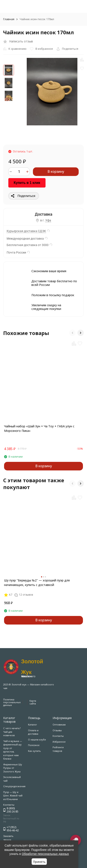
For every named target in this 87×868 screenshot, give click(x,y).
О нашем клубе (37, 740)
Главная (9, 19)
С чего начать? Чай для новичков (12, 732)
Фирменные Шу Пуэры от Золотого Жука (13, 768)
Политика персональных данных (12, 702)
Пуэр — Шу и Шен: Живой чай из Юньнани (13, 796)
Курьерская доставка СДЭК (26, 231)
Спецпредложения (14, 786)
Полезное (34, 745)
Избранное (59, 742)
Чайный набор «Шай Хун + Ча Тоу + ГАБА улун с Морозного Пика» (39, 428)
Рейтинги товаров (58, 749)
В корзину (56, 171)
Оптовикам (59, 725)
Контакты (58, 736)
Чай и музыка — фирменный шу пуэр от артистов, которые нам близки (13, 750)
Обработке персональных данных (45, 854)
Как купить (34, 751)
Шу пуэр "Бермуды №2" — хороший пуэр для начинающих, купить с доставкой (37, 583)
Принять (39, 862)
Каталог (32, 725)
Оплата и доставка (33, 732)
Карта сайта (33, 702)
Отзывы (57, 730)
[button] (72, 333)
